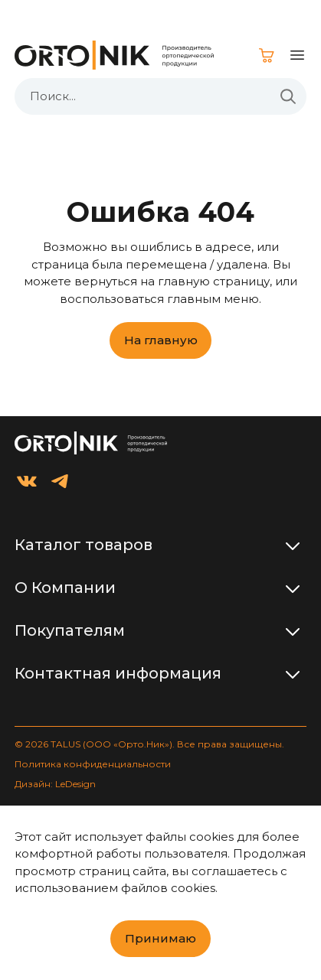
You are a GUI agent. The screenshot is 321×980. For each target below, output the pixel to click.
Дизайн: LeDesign (55, 784)
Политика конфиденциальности (93, 764)
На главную (161, 340)
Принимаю (160, 938)
